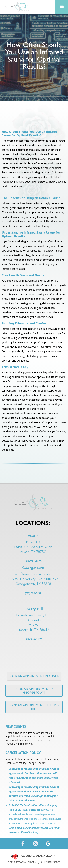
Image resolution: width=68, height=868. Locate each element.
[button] (62, 7)
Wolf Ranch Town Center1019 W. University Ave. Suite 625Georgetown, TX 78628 (33, 589)
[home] (18, 6)
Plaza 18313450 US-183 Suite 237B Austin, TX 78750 (33, 552)
